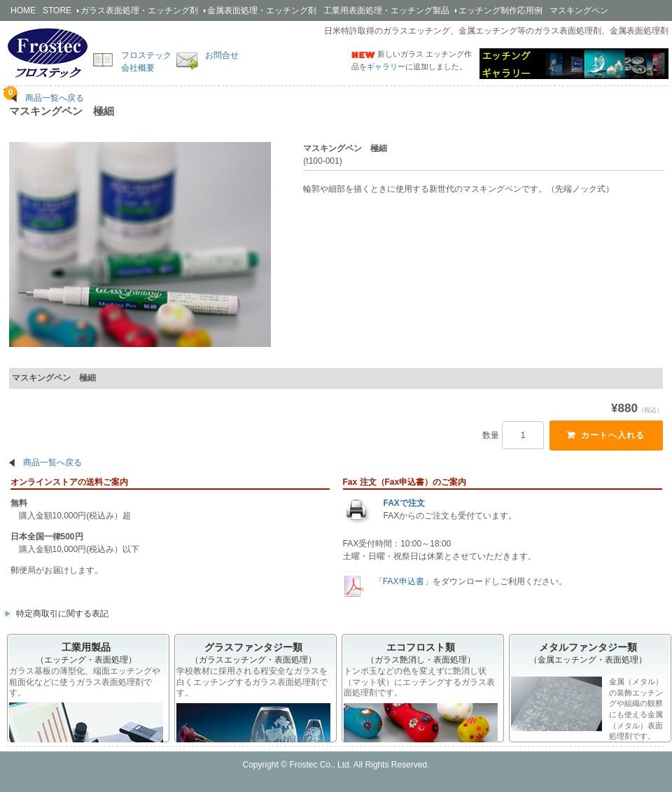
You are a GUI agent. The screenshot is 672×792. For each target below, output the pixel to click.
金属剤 (262, 10)
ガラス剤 (139, 10)
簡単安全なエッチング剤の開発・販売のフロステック (48, 52)
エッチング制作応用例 (500, 10)
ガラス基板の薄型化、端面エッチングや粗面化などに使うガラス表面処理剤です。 (85, 682)
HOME (23, 10)
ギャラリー (386, 66)
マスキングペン (579, 10)
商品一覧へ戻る (55, 98)
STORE (57, 10)
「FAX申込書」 (402, 581)
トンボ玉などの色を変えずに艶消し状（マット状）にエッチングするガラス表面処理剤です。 (419, 682)
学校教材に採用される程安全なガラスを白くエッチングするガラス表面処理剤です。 (252, 682)
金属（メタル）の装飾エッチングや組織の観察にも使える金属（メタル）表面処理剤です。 (587, 708)
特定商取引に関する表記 (62, 614)
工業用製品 (386, 10)
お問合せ (222, 55)
